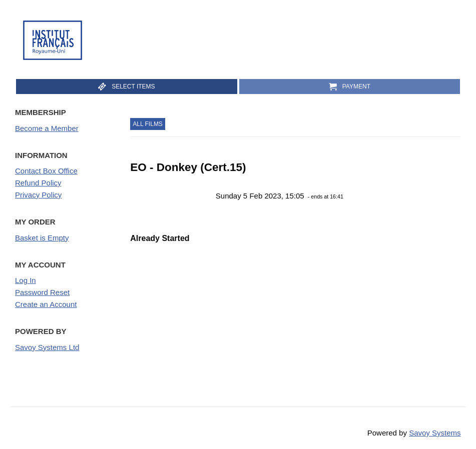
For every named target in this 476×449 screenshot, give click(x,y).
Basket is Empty (42, 238)
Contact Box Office (46, 171)
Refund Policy (38, 183)
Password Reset (42, 292)
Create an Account (46, 304)
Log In (26, 280)
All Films (148, 124)
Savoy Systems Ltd (47, 347)
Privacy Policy (38, 195)
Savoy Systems (435, 433)
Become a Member (47, 128)
